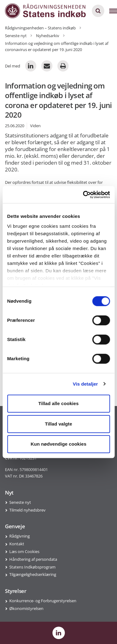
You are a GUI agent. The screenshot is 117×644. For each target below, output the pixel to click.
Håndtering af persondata (33, 559)
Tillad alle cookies (58, 403)
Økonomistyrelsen (26, 608)
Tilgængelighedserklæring (33, 574)
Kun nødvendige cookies (59, 444)
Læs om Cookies (24, 551)
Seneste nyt (20, 502)
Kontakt (17, 544)
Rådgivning (20, 536)
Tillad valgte (59, 424)
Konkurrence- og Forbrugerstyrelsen (43, 601)
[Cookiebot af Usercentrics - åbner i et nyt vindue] (83, 195)
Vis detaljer (85, 384)
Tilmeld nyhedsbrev (27, 510)
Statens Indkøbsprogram (32, 567)
